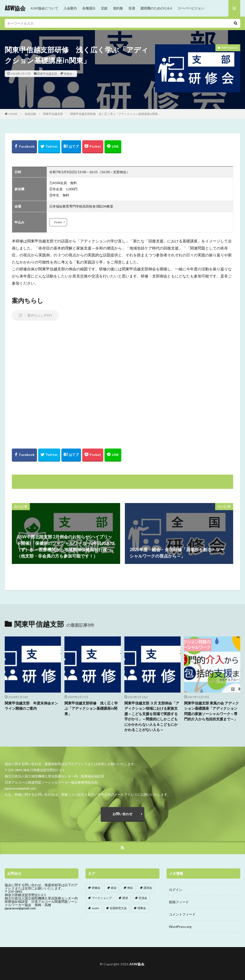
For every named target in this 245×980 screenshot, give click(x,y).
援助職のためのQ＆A (156, 8)
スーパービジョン (191, 8)
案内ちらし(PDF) (40, 315)
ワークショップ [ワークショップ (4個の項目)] (102, 898)
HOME (13, 114)
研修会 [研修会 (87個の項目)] (96, 888)
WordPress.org (180, 927)
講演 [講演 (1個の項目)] (125, 898)
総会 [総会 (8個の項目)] (114, 888)
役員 (132, 8)
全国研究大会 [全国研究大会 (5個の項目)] (118, 908)
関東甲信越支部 (47, 74)
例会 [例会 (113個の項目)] (130, 888)
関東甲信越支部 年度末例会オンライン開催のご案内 (31, 706)
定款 (104, 8)
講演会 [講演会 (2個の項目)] (148, 888)
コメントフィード (182, 914)
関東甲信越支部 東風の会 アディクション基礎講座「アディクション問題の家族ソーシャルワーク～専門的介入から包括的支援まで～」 (211, 711)
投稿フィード (179, 902)
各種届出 (89, 8)
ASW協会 (15, 8)
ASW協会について (44, 8)
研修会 (68, 74)
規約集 (118, 8)
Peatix (58, 222)
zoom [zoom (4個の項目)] (95, 908)
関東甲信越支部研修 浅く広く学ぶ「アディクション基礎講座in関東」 (115, 114)
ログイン (176, 890)
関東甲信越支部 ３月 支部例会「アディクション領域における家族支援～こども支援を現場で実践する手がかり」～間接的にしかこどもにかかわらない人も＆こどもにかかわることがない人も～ (152, 716)
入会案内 (70, 8)
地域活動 (30, 114)
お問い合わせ (122, 814)
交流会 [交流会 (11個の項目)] (143, 898)
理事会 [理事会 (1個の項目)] (142, 908)
